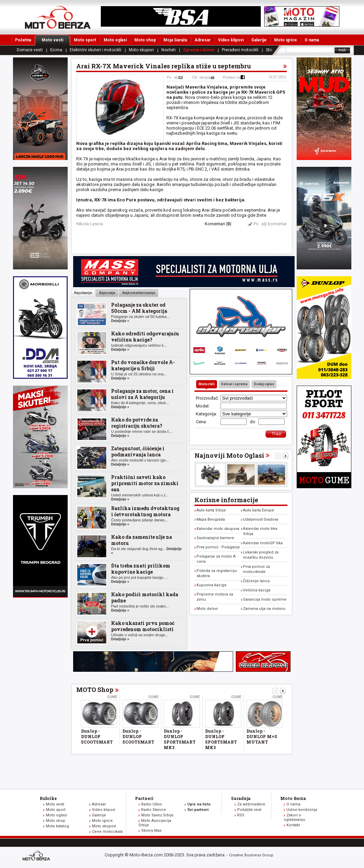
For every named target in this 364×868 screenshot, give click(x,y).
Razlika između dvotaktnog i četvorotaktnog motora (145, 511)
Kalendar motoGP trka (263, 543)
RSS (241, 815)
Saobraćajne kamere (215, 538)
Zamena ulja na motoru (264, 609)
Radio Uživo (152, 804)
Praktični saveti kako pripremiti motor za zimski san (145, 483)
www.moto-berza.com (37, 856)
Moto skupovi (141, 50)
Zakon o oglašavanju (294, 817)
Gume (112, 697)
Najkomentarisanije (138, 293)
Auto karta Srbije (211, 510)
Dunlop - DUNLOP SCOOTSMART (97, 736)
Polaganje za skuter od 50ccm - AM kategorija (139, 308)
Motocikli (207, 384)
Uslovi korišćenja (302, 810)
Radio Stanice (154, 810)
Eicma (56, 50)
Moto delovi (207, 609)
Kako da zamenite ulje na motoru (141, 540)
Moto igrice (286, 40)
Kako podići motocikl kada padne (145, 597)
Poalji (173, 77)
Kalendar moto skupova (218, 529)
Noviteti (168, 50)
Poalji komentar (270, 224)
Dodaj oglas (264, 384)
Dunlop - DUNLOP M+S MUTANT (262, 736)
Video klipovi (231, 40)
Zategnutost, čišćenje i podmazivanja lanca (138, 451)
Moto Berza (293, 798)
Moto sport (85, 40)
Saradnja (241, 798)
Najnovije (107, 293)
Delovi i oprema (234, 384)
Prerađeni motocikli (240, 50)
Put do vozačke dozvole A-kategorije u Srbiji (143, 365)
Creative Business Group (251, 855)
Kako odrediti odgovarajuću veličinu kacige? (145, 337)
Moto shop (145, 40)
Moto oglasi (115, 40)
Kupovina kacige (212, 585)
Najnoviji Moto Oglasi (229, 455)
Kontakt (293, 825)
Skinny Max (151, 831)
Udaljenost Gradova (261, 519)
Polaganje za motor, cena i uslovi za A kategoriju (142, 394)
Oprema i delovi (199, 50)
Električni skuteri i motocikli (96, 50)
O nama (312, 40)
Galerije (259, 40)
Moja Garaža (175, 40)
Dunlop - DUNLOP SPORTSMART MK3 (180, 739)
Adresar (203, 40)
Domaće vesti (30, 50)
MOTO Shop (95, 690)
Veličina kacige (257, 590)
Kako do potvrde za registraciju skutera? (137, 423)
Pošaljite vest (249, 810)
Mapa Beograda (211, 519)
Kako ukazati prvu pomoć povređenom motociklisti (143, 626)
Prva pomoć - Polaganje (218, 547)
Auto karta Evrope (259, 510)
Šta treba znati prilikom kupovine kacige (141, 569)
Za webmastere (251, 804)
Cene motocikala (107, 832)
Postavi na (232, 77)
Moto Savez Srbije (157, 815)
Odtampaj (201, 77)
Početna (23, 40)
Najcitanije (83, 293)
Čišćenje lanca (256, 581)
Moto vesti (56, 40)
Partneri (144, 798)
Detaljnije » (120, 321)
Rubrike (48, 798)
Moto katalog (57, 826)
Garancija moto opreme (265, 599)
